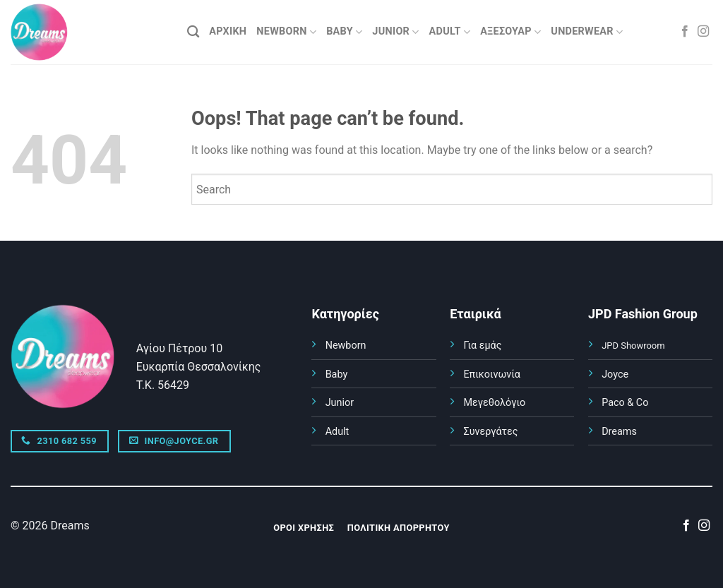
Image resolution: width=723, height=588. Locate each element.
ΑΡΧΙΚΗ (228, 31)
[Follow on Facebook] (685, 32)
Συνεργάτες (490, 432)
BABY (344, 32)
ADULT (450, 32)
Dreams (619, 432)
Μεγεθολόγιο (494, 403)
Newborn (346, 346)
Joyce (615, 374)
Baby (337, 374)
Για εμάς (482, 346)
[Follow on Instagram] (703, 32)
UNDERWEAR (587, 32)
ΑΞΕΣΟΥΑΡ (510, 32)
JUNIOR (395, 32)
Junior (340, 403)
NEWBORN (286, 32)
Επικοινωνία (492, 374)
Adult (337, 432)
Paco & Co (625, 403)
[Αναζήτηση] (193, 32)
